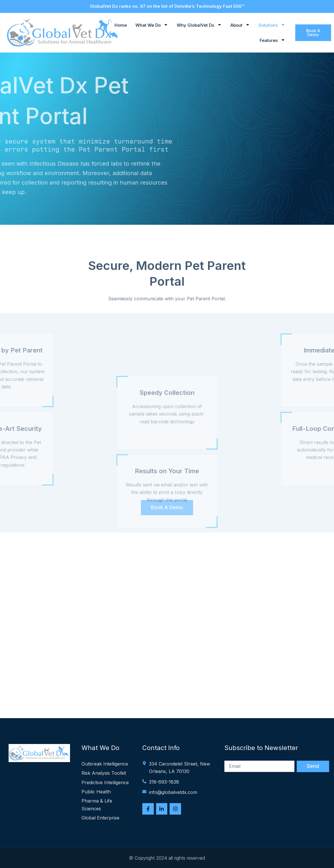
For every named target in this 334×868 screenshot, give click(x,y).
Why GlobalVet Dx (199, 25)
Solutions (272, 25)
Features (272, 40)
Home (121, 25)
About (240, 25)
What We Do (152, 25)
